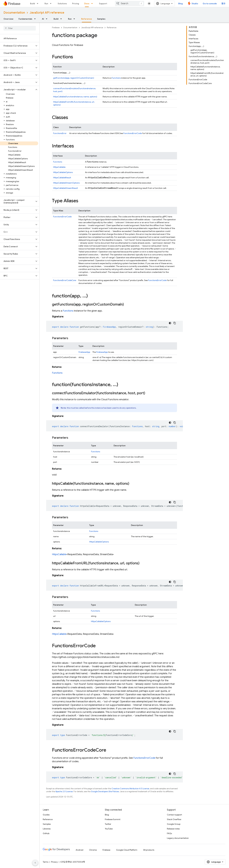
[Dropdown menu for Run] (52, 4)
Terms (46, 862)
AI (43, 19)
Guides (46, 815)
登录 (223, 4)
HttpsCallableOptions (63, 172)
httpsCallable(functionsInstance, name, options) (75, 97)
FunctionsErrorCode (133, 133)
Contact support (174, 815)
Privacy (54, 862)
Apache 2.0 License (64, 792)
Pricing (76, 4)
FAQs (169, 833)
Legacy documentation (178, 838)
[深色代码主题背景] (170, 323)
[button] (17, 46)
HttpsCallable (59, 167)
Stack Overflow (174, 819)
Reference (112, 28)
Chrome (93, 850)
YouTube (109, 829)
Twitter (108, 824)
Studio (195, 4)
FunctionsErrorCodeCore (65, 280)
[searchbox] (20, 28)
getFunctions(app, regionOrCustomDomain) (74, 78)
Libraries (47, 829)
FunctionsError (60, 133)
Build (32, 4)
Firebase (56, 28)
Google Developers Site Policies (105, 792)
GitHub (46, 833)
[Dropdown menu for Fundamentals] (36, 19)
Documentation (14, 13)
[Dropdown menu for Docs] (93, 4)
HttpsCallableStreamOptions (66, 183)
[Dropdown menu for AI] (47, 19)
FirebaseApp (84, 352)
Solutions (62, 4)
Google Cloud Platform (127, 850)
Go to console (210, 4)
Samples (101, 19)
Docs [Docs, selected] (87, 4)
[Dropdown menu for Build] (38, 4)
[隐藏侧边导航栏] (35, 863)
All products (149, 850)
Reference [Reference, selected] (87, 19)
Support (103, 4)
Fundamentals (25, 19)
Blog (181, 4)
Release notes (173, 829)
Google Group (174, 824)
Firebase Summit (113, 819)
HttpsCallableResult (62, 178)
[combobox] (130, 4)
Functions (116, 78)
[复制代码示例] (175, 323)
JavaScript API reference (47, 13)
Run (46, 4)
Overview (8, 19)
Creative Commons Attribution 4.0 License (130, 789)
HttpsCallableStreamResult (66, 188)
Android (79, 850)
